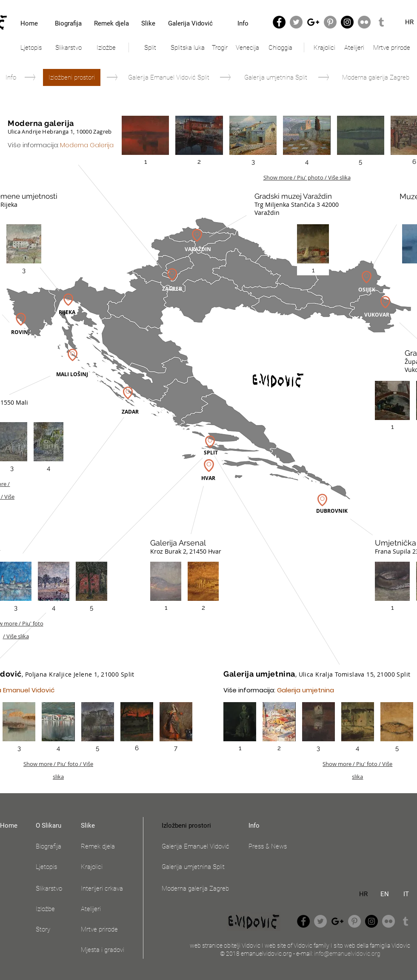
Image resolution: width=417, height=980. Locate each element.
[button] (72, 77)
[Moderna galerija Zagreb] (376, 77)
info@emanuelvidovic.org (347, 954)
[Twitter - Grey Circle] (296, 22)
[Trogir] (220, 48)
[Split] (150, 48)
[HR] (363, 894)
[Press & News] (271, 846)
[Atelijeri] (354, 48)
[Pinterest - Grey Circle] (330, 22)
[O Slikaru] (53, 826)
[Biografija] (68, 23)
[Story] (53, 929)
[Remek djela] (111, 23)
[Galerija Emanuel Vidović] (199, 846)
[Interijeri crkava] (109, 889)
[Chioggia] (280, 48)
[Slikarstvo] (69, 48)
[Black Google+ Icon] (313, 22)
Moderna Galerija (87, 145)
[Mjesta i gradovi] (109, 950)
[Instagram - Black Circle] (347, 22)
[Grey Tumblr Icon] (381, 22)
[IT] (406, 894)
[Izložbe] (106, 48)
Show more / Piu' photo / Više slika (307, 177)
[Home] (29, 23)
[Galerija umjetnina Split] (276, 77)
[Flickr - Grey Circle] (364, 22)
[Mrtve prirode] (391, 48)
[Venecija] (247, 48)
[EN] (385, 894)
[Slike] (148, 23)
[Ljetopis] (31, 48)
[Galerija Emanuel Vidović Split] (169, 77)
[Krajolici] (324, 48)
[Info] (243, 23)
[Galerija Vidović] (190, 23)
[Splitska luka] (187, 48)
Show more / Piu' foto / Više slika (58, 765)
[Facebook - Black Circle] (279, 22)
